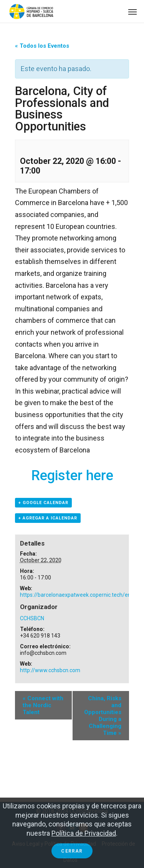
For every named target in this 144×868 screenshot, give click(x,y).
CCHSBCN (32, 618)
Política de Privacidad (84, 833)
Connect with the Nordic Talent (43, 705)
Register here (72, 476)
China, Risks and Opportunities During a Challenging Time (103, 716)
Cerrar (72, 851)
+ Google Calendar (43, 503)
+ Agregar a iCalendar (48, 518)
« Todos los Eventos (42, 46)
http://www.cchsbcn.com (50, 670)
